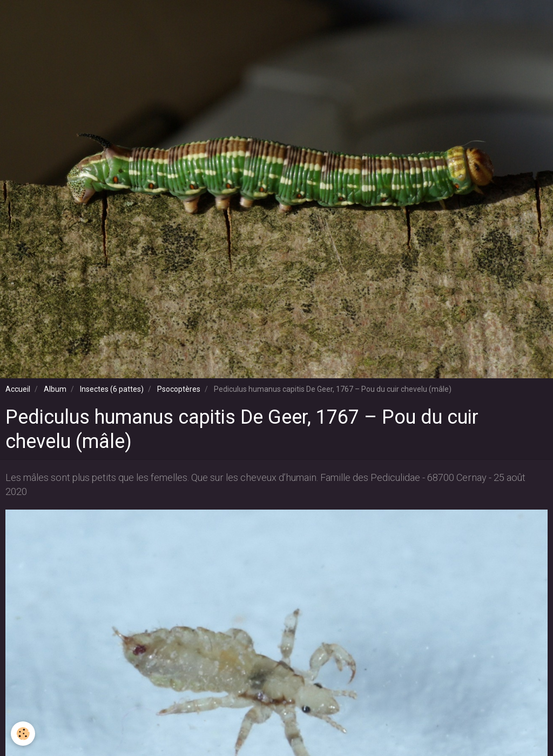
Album (55, 389)
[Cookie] (23, 734)
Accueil (18, 389)
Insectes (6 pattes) (112, 389)
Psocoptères (179, 389)
